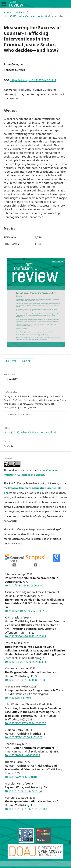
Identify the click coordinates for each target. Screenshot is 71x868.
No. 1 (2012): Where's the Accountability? (27, 16)
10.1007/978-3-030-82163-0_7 (23, 737)
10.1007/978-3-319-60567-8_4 (23, 791)
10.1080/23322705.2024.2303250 (25, 723)
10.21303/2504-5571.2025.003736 (26, 611)
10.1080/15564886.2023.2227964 (25, 636)
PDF (28, 361)
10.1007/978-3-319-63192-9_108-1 (26, 809)
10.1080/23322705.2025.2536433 (25, 662)
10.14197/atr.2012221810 (21, 777)
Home (7, 12)
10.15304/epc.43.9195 (19, 698)
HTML (13, 361)
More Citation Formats (19, 414)
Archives (20, 12)
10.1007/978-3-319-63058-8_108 (25, 680)
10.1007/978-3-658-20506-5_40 (24, 585)
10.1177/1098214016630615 (22, 755)
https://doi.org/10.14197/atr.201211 (33, 80)
